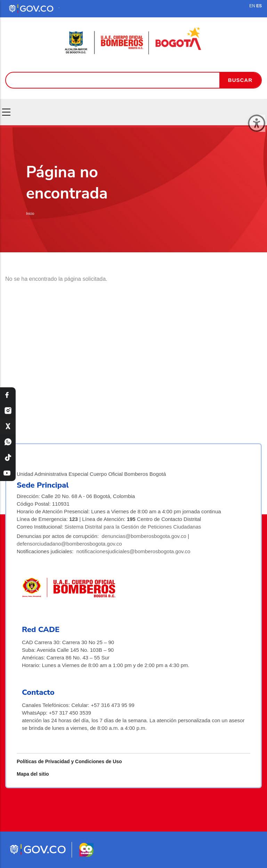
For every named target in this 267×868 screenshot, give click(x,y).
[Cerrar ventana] (257, 123)
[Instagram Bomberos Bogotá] (8, 411)
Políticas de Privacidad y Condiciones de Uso (69, 761)
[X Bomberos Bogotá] (8, 426)
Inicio (30, 214)
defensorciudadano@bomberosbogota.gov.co (69, 544)
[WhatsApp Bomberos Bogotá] (8, 442)
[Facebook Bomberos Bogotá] (8, 395)
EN (252, 6)
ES (259, 6)
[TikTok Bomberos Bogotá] (8, 458)
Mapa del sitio (33, 774)
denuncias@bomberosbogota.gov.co (144, 536)
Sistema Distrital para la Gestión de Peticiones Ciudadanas (133, 527)
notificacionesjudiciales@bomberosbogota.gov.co (133, 551)
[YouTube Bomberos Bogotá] (8, 473)
